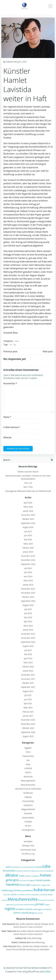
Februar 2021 (28, 712)
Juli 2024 (28, 568)
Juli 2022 (28, 650)
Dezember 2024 (28, 556)
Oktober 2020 (28, 728)
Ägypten (28, 748)
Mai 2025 (28, 539)
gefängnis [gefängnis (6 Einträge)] (12, 880)
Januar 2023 (28, 630)
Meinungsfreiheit (28, 781)
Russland (28, 813)
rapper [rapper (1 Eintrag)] (47, 905)
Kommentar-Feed (28, 850)
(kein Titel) (28, 487)
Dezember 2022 (28, 634)
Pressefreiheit (28, 801)
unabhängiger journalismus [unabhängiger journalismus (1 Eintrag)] (42, 909)
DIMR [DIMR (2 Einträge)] (22, 876)
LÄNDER (28, 768)
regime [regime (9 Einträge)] (10, 909)
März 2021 (28, 708)
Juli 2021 (28, 695)
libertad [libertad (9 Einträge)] (49, 890)
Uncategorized (28, 830)
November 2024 (28, 560)
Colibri (47, 972)
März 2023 (28, 626)
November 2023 (28, 593)
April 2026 (28, 503)
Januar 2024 (28, 585)
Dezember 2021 (28, 675)
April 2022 (28, 658)
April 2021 (28, 703)
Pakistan (28, 797)
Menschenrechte (28, 785)
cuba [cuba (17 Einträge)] (46, 866)
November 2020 (28, 724)
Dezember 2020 (28, 720)
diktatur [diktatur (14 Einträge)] (12, 875)
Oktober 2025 (28, 519)
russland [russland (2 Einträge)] (28, 909)
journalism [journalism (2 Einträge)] (17, 890)
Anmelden (28, 841)
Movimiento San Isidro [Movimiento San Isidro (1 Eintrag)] (46, 900)
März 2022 (28, 662)
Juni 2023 (28, 613)
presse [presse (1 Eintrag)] (21, 905)
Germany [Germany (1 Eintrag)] (23, 880)
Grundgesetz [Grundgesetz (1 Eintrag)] (31, 880)
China (28, 752)
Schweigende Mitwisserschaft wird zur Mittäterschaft (28, 491)
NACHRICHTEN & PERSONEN (28, 789)
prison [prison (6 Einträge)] (40, 904)
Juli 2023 (28, 609)
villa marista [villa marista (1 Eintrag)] (39, 913)
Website (7, 437)
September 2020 (28, 732)
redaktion (10, 62)
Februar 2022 (28, 667)
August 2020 (28, 736)
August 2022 (28, 646)
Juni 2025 (28, 535)
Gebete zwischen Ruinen (28, 472)
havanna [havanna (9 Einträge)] (12, 884)
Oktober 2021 (28, 683)
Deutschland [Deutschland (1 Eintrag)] (49, 871)
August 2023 (28, 605)
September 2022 (28, 642)
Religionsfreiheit (28, 809)
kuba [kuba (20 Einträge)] (38, 890)
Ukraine (28, 826)
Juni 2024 (28, 572)
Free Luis (28, 483)
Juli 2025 (28, 531)
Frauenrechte (28, 756)
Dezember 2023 (28, 589)
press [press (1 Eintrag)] (16, 905)
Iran (28, 760)
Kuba (17, 341)
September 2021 (28, 687)
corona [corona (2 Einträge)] (38, 867)
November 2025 (28, 515)
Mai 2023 (28, 617)
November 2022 (28, 638)
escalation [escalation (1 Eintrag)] (28, 876)
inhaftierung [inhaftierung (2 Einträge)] (7, 890)
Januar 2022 (28, 671)
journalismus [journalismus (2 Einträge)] (28, 890)
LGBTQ (28, 772)
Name (7, 417)
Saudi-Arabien (28, 818)
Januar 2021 (28, 716)
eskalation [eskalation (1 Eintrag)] (36, 876)
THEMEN (28, 822)
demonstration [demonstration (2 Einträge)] (9, 871)
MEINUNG (28, 777)
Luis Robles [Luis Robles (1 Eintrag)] (43, 895)
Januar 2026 (28, 511)
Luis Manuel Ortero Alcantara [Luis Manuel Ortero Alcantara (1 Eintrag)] (29, 895)
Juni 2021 (28, 699)
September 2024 (28, 564)
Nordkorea (28, 793)
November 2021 (28, 679)
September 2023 (28, 601)
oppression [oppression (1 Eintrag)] (10, 905)
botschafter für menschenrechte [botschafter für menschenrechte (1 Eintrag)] (23, 867)
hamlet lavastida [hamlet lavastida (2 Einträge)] (43, 880)
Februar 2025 (28, 548)
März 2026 (28, 507)
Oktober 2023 (28, 597)
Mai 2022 (28, 654)
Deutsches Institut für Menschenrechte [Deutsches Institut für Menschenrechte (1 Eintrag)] (30, 871)
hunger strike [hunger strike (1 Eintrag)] (45, 885)
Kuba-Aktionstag (34, 938)
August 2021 (28, 691)
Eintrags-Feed (28, 845)
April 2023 (28, 621)
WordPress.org (28, 854)
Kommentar (10, 383)
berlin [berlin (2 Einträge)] (8, 867)
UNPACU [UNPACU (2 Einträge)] (17, 913)
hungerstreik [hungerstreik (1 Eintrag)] (36, 885)
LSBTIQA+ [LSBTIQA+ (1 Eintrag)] (14, 895)
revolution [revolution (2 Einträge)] (20, 909)
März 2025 (28, 544)
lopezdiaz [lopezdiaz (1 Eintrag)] (7, 895)
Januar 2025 (28, 552)
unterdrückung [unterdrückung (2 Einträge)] (28, 913)
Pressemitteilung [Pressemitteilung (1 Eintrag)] (30, 905)
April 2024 (28, 576)
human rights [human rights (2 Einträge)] (25, 885)
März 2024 (28, 580)
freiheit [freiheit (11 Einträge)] (45, 875)
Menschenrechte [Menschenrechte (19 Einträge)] (23, 899)
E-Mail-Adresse (12, 427)
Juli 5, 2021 (22, 62)
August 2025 (28, 527)
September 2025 (28, 523)
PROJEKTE (28, 805)
